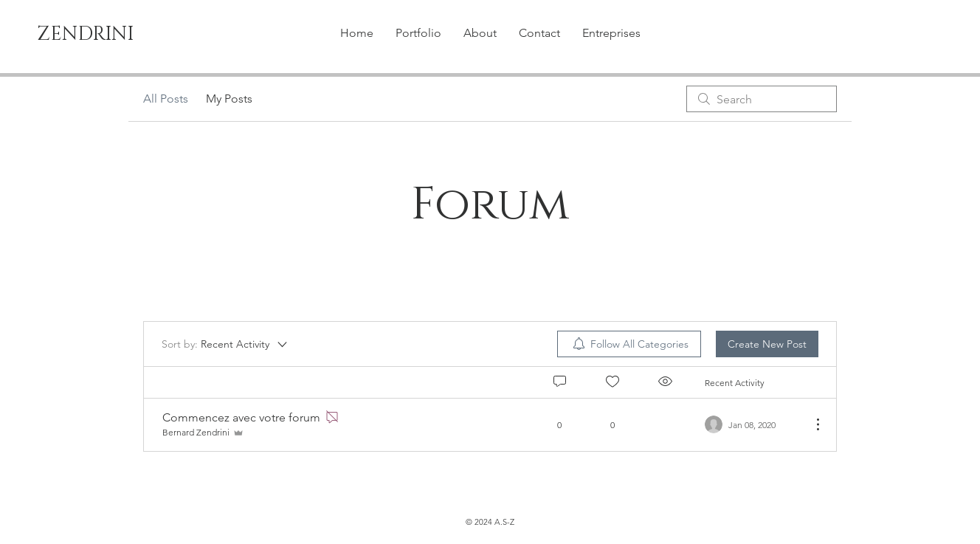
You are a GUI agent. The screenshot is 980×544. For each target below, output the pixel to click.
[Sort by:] (225, 344)
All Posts (166, 99)
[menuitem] (629, 344)
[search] (762, 99)
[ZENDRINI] (94, 35)
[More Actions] (810, 424)
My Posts (229, 99)
